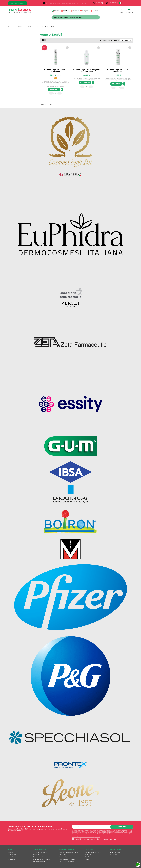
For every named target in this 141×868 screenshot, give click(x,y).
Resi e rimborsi (38, 857)
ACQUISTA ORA (54, 89)
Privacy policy (63, 855)
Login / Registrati (116, 853)
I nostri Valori (12, 857)
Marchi (87, 859)
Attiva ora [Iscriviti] (122, 827)
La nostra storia (12, 855)
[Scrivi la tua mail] (91, 827)
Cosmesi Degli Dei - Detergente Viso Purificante (86, 71)
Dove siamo (11, 859)
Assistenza (113, 3)
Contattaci (114, 855)
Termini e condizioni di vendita (69, 853)
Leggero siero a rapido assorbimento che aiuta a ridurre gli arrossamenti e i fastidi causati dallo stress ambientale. (118, 80)
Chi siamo (11, 853)
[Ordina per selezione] (126, 40)
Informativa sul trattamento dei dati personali (86, 837)
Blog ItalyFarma (90, 857)
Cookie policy (63, 857)
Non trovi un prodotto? (41, 862)
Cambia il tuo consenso (66, 862)
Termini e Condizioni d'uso (67, 859)
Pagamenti (37, 855)
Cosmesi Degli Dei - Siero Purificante (118, 71)
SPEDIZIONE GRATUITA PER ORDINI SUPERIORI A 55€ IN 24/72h (66, 3)
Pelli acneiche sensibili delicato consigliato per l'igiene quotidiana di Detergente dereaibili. (87, 79)
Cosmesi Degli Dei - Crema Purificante (55, 71)
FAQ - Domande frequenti (42, 859)
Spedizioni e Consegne (40, 853)
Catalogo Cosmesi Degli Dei (93, 853)
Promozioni (88, 855)
